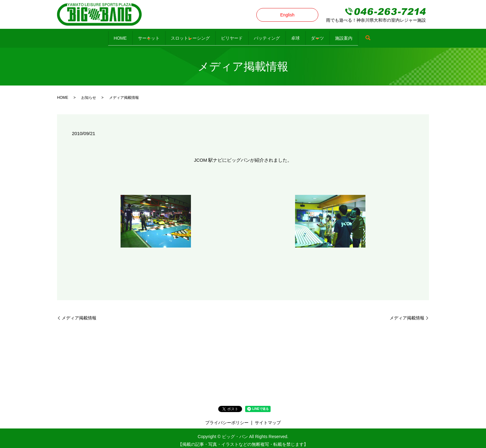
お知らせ (89, 93)
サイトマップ (268, 418)
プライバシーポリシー (227, 418)
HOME (90, 35)
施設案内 (374, 35)
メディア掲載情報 (79, 313)
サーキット (127, 35)
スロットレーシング (177, 35)
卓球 (308, 35)
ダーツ (339, 35)
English (287, 15)
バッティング (271, 35)
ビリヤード (228, 35)
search (403, 36)
